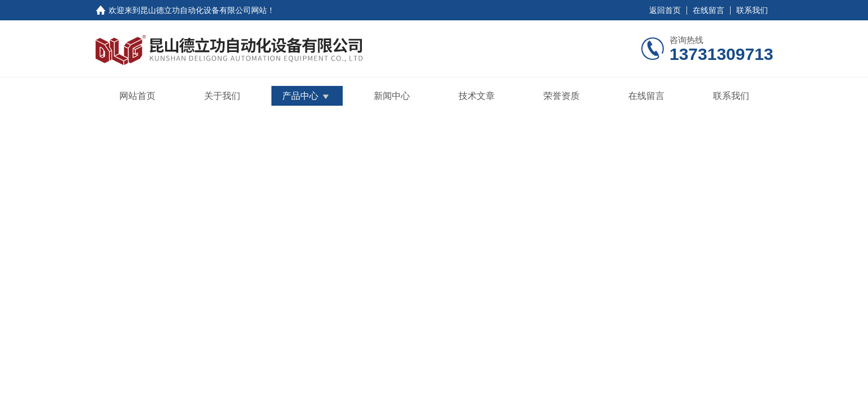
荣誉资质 (562, 96)
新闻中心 (392, 96)
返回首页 (665, 10)
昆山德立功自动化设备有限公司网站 (204, 10)
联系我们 (752, 10)
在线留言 (709, 10)
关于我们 (222, 96)
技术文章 (477, 96)
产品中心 (300, 96)
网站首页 (137, 96)
